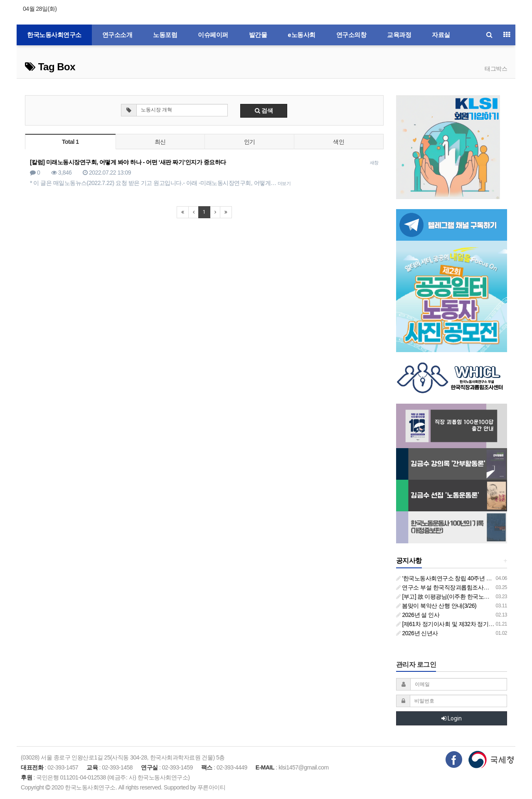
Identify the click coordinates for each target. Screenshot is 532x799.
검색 (264, 111)
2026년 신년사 (417, 633)
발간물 (258, 35)
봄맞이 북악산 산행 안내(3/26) (436, 606)
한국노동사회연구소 (54, 35)
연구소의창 (351, 35)
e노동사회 (302, 35)
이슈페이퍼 (213, 35)
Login (452, 718)
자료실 (441, 35)
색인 (339, 142)
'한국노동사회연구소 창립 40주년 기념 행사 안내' (460, 578)
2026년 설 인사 (418, 615)
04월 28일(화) (40, 9)
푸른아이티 (212, 787)
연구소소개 (117, 35)
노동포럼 (165, 35)
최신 (160, 142)
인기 (250, 142)
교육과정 (399, 35)
